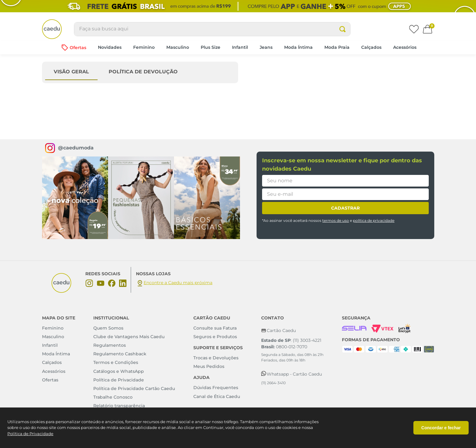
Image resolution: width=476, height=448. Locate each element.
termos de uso (336, 221)
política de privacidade (374, 221)
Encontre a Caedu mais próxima (178, 283)
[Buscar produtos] (346, 29)
